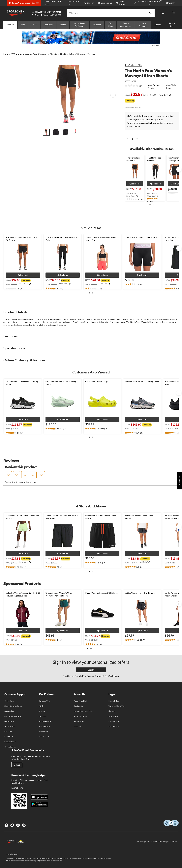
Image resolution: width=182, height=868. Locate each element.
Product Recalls (10, 742)
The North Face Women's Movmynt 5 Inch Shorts (148, 73)
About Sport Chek (80, 701)
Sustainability (79, 721)
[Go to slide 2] (56, 132)
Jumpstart (78, 726)
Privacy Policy (114, 701)
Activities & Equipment (80, 25)
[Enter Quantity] (132, 139)
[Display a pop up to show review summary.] (65, 429)
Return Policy (114, 726)
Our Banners (44, 737)
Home (7, 54)
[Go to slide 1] (46, 132)
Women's (17, 54)
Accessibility (113, 716)
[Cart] (174, 13)
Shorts (54, 54)
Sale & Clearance (143, 25)
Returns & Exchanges (13, 716)
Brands (158, 25)
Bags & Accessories (126, 25)
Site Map (112, 711)
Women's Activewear (36, 54)
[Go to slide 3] (66, 132)
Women (10, 25)
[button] (151, 13)
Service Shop (172, 25)
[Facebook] (6, 825)
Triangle (42, 711)
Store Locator (10, 726)
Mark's (42, 706)
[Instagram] (18, 825)
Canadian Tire (44, 701)
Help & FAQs (9, 721)
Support (89, 3)
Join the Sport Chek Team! (84, 711)
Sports (63, 25)
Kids (35, 25)
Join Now (114, 676)
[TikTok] (12, 825)
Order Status (9, 701)
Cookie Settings (10, 747)
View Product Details (154, 87)
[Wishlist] (163, 13)
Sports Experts (45, 726)
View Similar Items (171, 87)
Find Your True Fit (74, 3)
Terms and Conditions (117, 706)
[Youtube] (24, 825)
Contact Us (9, 737)
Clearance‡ (130, 101)
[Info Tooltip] (170, 95)
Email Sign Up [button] (105, 3)
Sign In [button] (171, 3)
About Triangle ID (80, 716)
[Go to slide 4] (75, 132)
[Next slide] (179, 169)
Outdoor (97, 25)
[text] (135, 199)
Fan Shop (111, 25)
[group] (26, 280)
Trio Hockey (44, 732)
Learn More (17, 788)
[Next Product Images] (113, 95)
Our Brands (78, 706)
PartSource (43, 716)
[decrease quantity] (127, 139)
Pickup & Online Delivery (14, 706)
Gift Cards (8, 732)
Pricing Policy (114, 721)
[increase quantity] (137, 139)
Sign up (17, 765)
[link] (135, 85)
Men (23, 25)
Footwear (48, 25)
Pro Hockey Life (45, 721)
